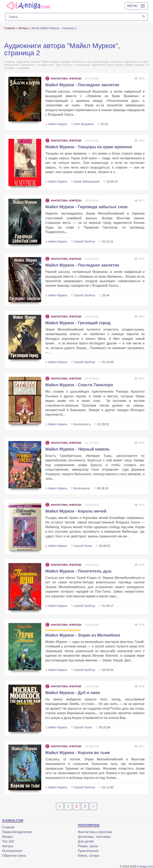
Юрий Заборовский (86, 182)
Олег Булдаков (84, 124)
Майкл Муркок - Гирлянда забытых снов (86, 207)
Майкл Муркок (58, 124)
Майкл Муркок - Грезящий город (78, 323)
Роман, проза (88, 846)
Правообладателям (17, 832)
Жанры (7, 837)
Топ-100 (8, 841)
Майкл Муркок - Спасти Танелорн (79, 385)
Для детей (86, 841)
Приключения (88, 851)
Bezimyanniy (82, 488)
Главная (8, 827)
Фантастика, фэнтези (63, 79)
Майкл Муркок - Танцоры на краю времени (89, 147)
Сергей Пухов (83, 546)
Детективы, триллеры (94, 837)
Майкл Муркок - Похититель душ (78, 571)
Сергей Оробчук (84, 241)
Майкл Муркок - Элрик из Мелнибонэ (83, 635)
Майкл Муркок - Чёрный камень (78, 449)
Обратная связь (14, 856)
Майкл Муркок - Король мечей (76, 511)
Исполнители (12, 851)
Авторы (8, 846)
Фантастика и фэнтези (95, 832)
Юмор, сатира (88, 856)
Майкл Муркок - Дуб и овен (73, 693)
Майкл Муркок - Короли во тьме (78, 753)
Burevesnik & (82, 424)
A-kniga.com (145, 866)
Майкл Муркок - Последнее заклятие (82, 85)
